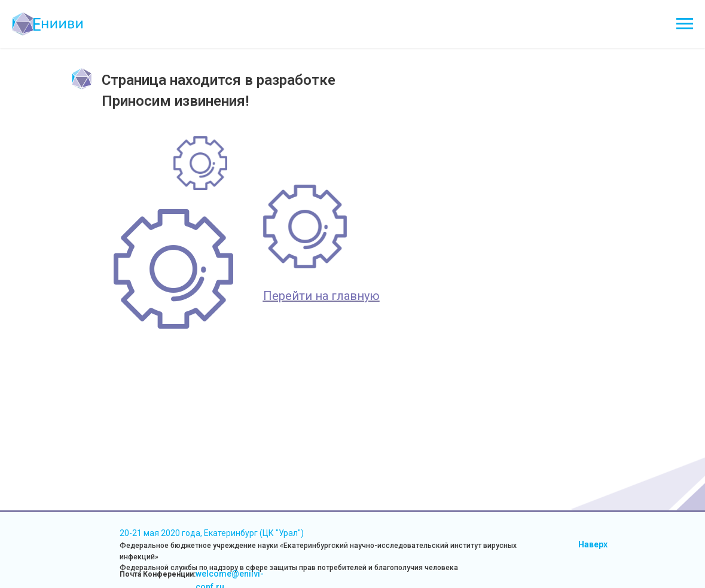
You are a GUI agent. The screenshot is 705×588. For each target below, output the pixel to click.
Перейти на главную (321, 296)
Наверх (593, 544)
